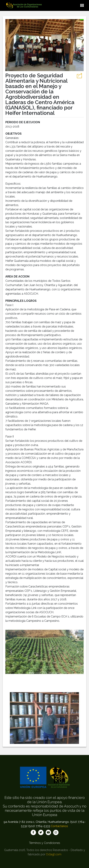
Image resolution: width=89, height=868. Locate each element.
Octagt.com (54, 854)
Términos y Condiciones (45, 843)
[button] (11, 652)
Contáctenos (59, 826)
